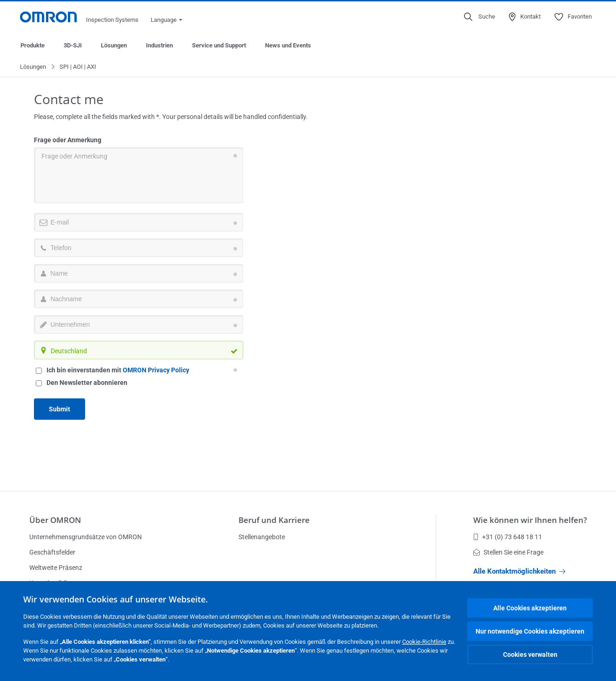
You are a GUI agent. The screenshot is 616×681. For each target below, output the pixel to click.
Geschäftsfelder (52, 552)
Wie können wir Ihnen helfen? (530, 520)
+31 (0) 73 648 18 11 (508, 537)
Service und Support (219, 45)
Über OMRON (55, 520)
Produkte (33, 45)
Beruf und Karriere (274, 520)
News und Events (288, 45)
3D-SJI (73, 45)
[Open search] (480, 17)
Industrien (159, 45)
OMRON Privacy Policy (156, 370)
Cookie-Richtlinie (424, 642)
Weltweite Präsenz (56, 568)
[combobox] (139, 350)
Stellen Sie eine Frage (508, 552)
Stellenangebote (262, 537)
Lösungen (114, 45)
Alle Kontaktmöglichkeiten (519, 571)
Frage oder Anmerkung (68, 140)
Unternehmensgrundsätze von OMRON (86, 537)
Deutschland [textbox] (69, 351)
